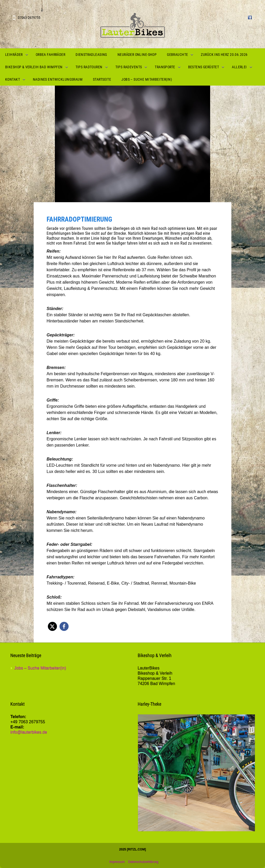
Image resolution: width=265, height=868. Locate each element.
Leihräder (14, 55)
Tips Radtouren (89, 67)
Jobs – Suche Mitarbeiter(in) (147, 79)
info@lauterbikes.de (29, 732)
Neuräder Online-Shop (137, 55)
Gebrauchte (177, 55)
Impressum (117, 862)
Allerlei (239, 67)
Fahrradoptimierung (79, 219)
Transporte (165, 67)
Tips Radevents (129, 67)
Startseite (102, 79)
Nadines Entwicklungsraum (58, 79)
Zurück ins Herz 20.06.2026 (224, 55)
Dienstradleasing (91, 55)
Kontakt (13, 79)
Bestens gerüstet (204, 67)
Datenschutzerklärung (143, 862)
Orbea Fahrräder (50, 55)
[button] (52, 626)
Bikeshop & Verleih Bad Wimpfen (34, 67)
